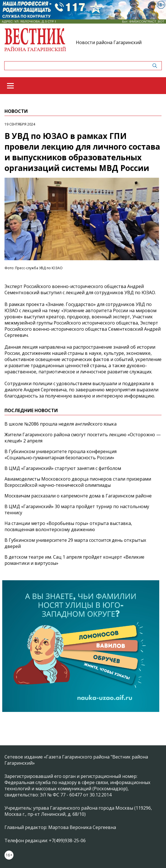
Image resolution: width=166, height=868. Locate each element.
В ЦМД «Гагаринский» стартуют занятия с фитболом (63, 468)
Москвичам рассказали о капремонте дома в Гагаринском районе (78, 496)
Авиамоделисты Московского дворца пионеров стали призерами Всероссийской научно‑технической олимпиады (78, 482)
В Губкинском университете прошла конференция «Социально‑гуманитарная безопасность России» (61, 454)
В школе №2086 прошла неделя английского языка (61, 424)
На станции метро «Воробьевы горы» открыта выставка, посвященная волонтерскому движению (68, 526)
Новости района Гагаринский (109, 42)
